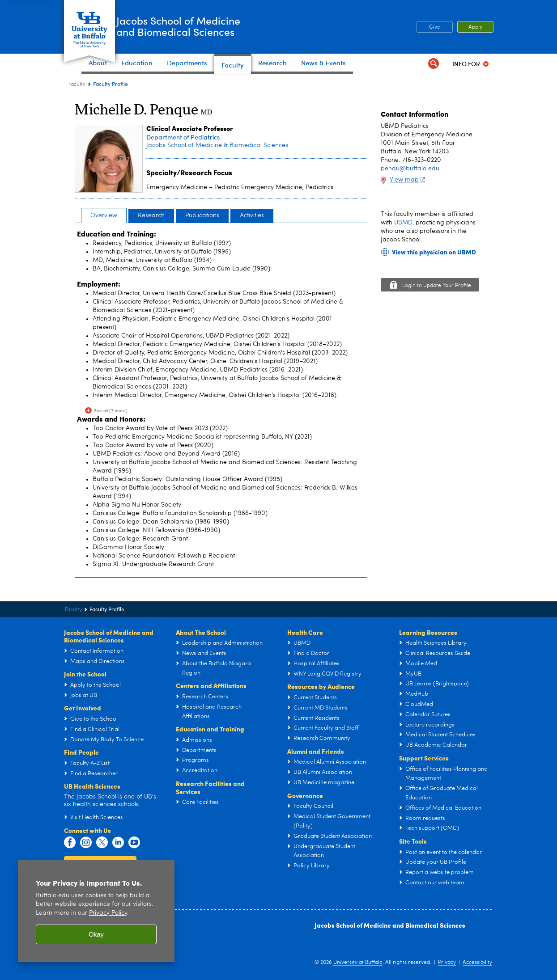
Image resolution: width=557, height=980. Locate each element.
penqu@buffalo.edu (410, 169)
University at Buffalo (358, 963)
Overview (104, 215)
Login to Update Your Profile (437, 286)
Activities (252, 215)
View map (409, 180)
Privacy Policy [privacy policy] (108, 913)
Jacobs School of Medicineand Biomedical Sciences (209, 26)
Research (151, 215)
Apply (475, 27)
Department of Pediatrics (183, 137)
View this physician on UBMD (434, 252)
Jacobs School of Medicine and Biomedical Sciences (390, 925)
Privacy (447, 963)
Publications (202, 215)
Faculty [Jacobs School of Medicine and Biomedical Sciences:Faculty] (77, 84)
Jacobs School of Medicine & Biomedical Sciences (217, 145)
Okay (96, 934)
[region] (96, 911)
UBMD (403, 223)
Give (435, 27)
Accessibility (477, 963)
